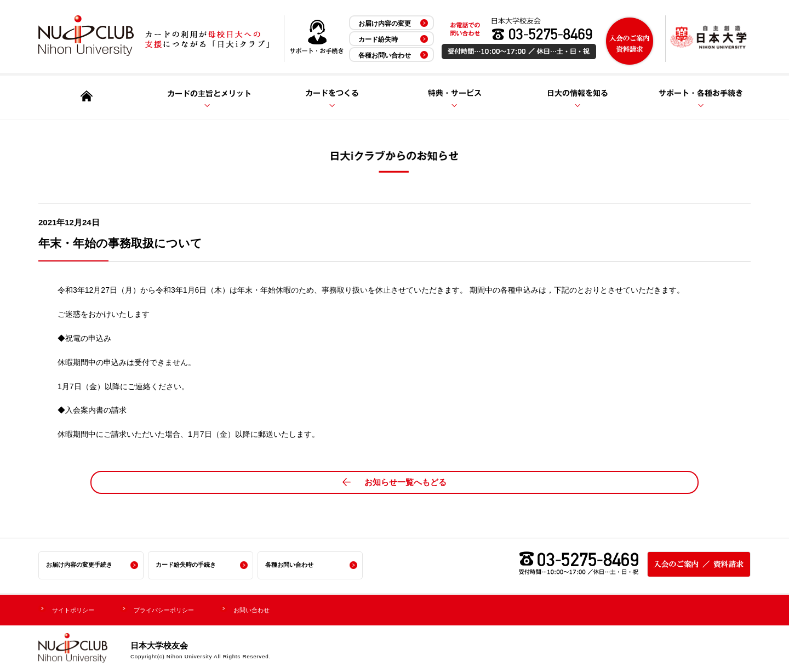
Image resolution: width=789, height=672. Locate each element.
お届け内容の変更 (385, 24)
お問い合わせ (284, 608)
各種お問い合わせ (385, 55)
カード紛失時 (378, 39)
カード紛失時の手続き (188, 565)
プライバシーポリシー (184, 608)
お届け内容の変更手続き (82, 565)
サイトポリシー (79, 608)
